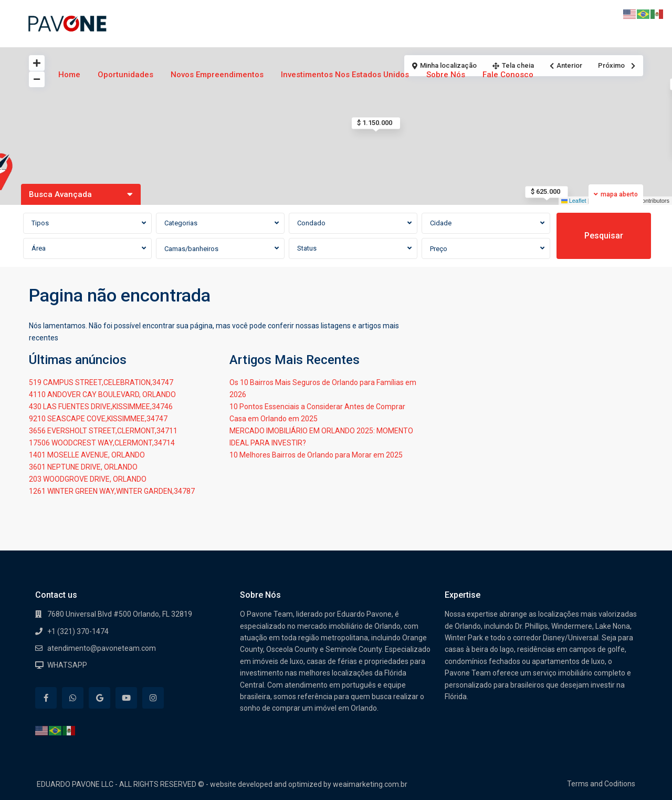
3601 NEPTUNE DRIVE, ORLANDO (83, 467)
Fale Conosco (508, 75)
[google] (99, 698)
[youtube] (126, 698)
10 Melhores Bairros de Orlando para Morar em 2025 (316, 455)
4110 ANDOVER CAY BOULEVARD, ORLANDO (102, 394)
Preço (439, 249)
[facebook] (46, 698)
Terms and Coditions (601, 784)
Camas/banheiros (191, 249)
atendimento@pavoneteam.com (102, 648)
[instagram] (153, 698)
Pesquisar (604, 236)
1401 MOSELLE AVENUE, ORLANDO (87, 455)
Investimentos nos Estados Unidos (345, 75)
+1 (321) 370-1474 (78, 631)
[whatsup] (73, 698)
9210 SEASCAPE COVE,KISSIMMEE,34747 (98, 419)
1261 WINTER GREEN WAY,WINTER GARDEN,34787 (112, 491)
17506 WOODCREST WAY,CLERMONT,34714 (102, 443)
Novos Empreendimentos (217, 75)
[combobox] (87, 223)
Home (69, 75)
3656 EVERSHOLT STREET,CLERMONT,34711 (103, 431)
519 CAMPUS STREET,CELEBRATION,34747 (101, 382)
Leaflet (574, 201)
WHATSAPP (67, 665)
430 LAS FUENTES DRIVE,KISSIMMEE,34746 (101, 407)
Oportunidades (125, 75)
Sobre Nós (446, 75)
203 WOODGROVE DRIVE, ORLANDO (88, 479)
